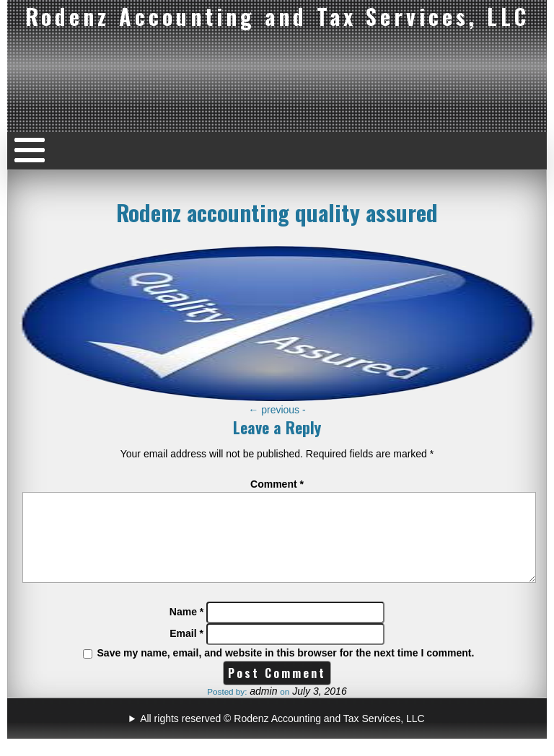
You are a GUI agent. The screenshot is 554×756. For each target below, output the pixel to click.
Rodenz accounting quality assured (277, 212)
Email (186, 651)
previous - (277, 410)
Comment (277, 484)
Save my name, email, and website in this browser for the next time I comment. (286, 670)
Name (186, 629)
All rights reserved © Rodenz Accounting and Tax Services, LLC (282, 736)
